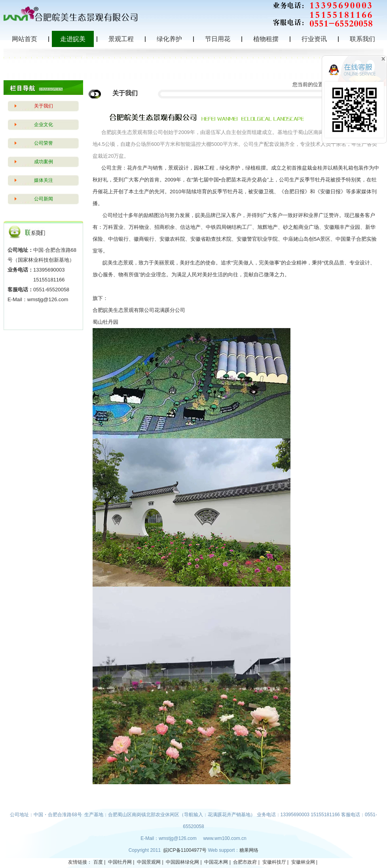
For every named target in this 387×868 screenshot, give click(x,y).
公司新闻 (44, 199)
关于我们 (44, 106)
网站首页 (25, 39)
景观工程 (121, 39)
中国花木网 (216, 862)
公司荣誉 (44, 143)
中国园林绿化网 (182, 862)
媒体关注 (44, 180)
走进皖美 (73, 39)
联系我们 (362, 39)
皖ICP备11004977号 (186, 850)
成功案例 (44, 162)
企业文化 (44, 125)
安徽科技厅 (274, 862)
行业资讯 (314, 39)
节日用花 (218, 39)
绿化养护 (169, 39)
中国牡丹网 (120, 862)
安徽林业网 (303, 862)
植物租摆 (266, 39)
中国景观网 (149, 862)
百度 (98, 862)
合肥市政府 (245, 862)
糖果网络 (249, 850)
